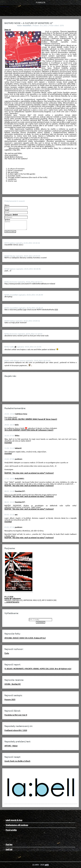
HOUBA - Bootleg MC (13, 684)
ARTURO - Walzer (11, 746)
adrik (47, 865)
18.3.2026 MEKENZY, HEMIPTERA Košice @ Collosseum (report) (29, 430)
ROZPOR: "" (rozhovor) (29, 473)
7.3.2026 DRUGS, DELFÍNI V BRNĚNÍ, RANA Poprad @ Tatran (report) (31, 419)
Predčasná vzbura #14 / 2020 (16, 731)
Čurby (7, 653)
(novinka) (8, 443)
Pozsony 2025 (10, 700)
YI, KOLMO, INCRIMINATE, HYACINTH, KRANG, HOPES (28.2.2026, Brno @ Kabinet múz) (38, 669)
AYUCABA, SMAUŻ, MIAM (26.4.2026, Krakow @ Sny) (25, 638)
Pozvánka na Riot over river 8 (16, 715)
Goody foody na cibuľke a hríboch (17, 761)
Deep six (8, 30)
